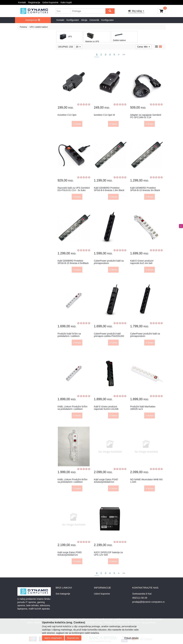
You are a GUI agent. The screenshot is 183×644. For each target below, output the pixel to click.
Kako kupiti (66, 2)
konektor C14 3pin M (104, 115)
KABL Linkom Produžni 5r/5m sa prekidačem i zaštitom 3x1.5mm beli (72, 409)
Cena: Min (144, 47)
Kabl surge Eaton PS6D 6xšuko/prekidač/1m (70, 554)
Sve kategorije (63, 594)
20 (78, 47)
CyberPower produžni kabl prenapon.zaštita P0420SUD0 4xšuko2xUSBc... (109, 336)
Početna (23, 27)
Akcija (84, 20)
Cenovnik (94, 20)
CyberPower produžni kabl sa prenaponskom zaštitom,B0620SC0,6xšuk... (145, 336)
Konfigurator (73, 20)
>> (124, 55)
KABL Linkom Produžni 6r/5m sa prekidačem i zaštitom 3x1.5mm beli (72, 482)
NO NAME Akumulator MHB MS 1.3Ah (146, 481)
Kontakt (22, 2)
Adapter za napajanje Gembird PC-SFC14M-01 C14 (146, 116)
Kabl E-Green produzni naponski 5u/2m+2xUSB (106, 408)
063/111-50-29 (140, 598)
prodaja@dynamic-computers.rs (149, 602)
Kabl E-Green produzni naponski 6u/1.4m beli (142, 262)
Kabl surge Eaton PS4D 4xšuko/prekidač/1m (106, 481)
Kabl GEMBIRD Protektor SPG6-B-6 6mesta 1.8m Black (109, 189)
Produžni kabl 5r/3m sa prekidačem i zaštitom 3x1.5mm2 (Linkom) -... (69, 336)
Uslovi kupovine (50, 2)
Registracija (34, 2)
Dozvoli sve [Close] (73, 638)
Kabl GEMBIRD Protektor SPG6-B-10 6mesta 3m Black (145, 189)
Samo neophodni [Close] (53, 638)
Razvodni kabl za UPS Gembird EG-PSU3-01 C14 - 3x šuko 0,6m (74, 190)
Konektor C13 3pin (67, 115)
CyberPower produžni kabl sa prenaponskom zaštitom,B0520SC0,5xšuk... (109, 263)
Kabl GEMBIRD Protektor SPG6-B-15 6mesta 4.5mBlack (73, 262)
